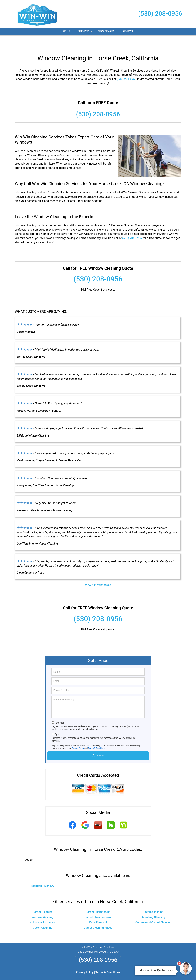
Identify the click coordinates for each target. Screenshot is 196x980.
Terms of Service (124, 973)
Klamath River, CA (43, 873)
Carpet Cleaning (42, 899)
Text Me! (59, 710)
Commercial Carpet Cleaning (153, 909)
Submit (98, 743)
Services (86, 33)
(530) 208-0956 (160, 14)
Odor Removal (98, 909)
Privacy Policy (78, 735)
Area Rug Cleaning (153, 904)
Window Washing (43, 904)
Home (67, 31)
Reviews (128, 31)
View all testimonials (98, 572)
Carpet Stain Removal (98, 904)
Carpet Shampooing (98, 899)
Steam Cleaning (153, 899)
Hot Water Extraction (43, 909)
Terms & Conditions (97, 735)
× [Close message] (175, 967)
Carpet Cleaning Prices (98, 915)
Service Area (106, 31)
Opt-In (58, 721)
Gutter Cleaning (43, 915)
